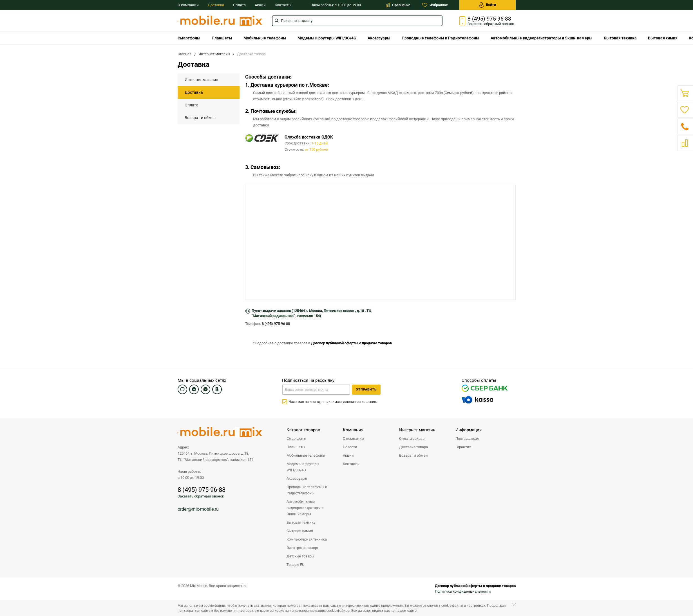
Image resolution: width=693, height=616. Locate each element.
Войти (488, 5)
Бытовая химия (663, 38)
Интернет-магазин (417, 430)
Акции (260, 5)
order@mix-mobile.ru (198, 509)
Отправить (366, 390)
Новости (350, 447)
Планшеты (222, 38)
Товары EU (295, 565)
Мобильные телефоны (265, 38)
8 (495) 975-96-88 (489, 19)
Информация (469, 430)
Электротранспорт (302, 548)
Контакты (283, 5)
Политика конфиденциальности (463, 591)
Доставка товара (413, 447)
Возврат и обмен (200, 118)
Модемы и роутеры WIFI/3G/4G (327, 38)
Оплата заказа (412, 438)
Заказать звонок (491, 24)
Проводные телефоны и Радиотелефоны (441, 38)
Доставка (216, 5)
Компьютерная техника (307, 539)
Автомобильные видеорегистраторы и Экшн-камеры (542, 38)
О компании (188, 5)
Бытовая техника (620, 38)
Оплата (239, 5)
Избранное (435, 5)
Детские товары (300, 556)
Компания (353, 430)
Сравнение (398, 5)
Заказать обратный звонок (201, 496)
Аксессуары (379, 38)
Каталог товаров (303, 430)
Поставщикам (468, 438)
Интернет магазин (201, 80)
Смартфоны (189, 38)
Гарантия (463, 447)
